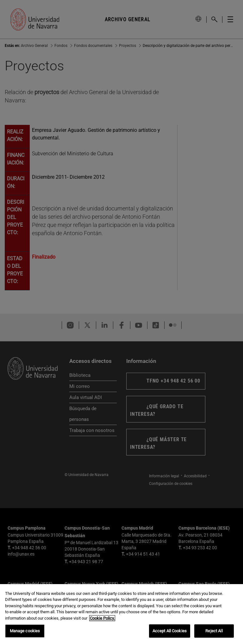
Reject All (214, 631)
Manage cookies (25, 631)
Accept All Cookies (170, 631)
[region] (121, 614)
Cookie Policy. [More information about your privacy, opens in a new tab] (102, 618)
